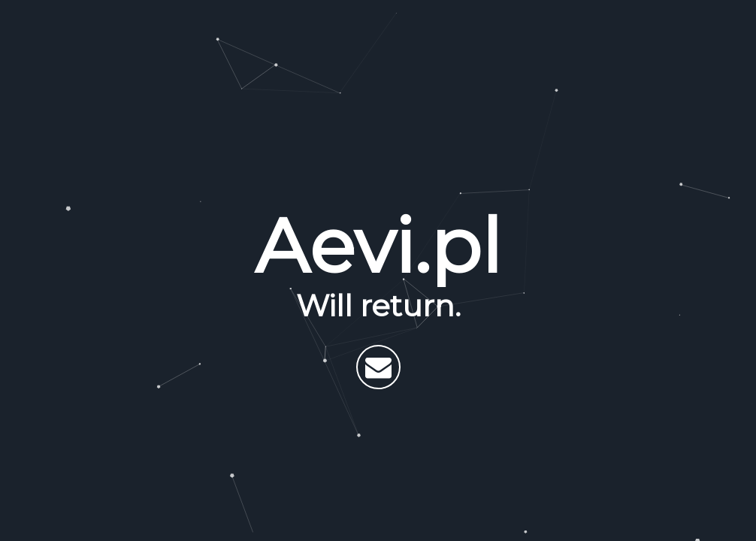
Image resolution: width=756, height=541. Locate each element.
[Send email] (378, 367)
